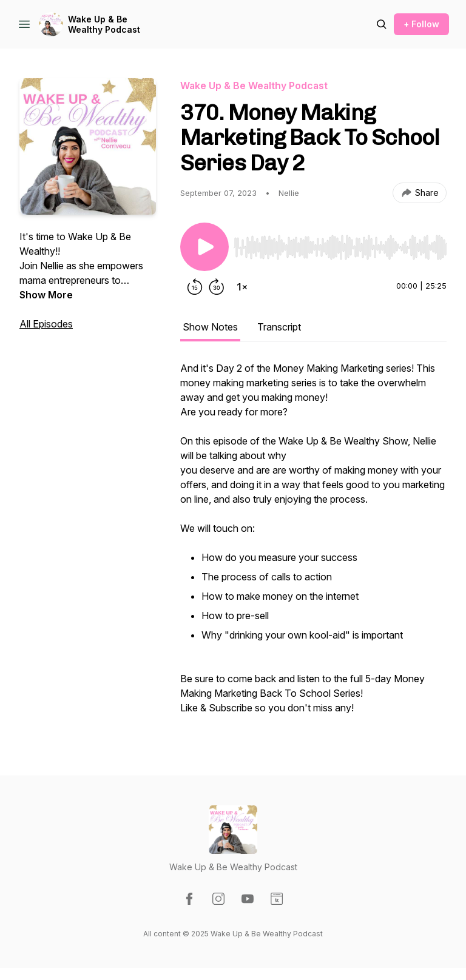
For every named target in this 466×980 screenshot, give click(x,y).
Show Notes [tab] (210, 327)
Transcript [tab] (279, 327)
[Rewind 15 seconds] (195, 287)
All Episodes (46, 324)
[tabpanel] (313, 544)
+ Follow (421, 24)
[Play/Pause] (204, 247)
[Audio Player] (340, 244)
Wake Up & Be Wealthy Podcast (104, 25)
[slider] (340, 247)
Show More (46, 295)
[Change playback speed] (242, 287)
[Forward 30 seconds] (217, 287)
